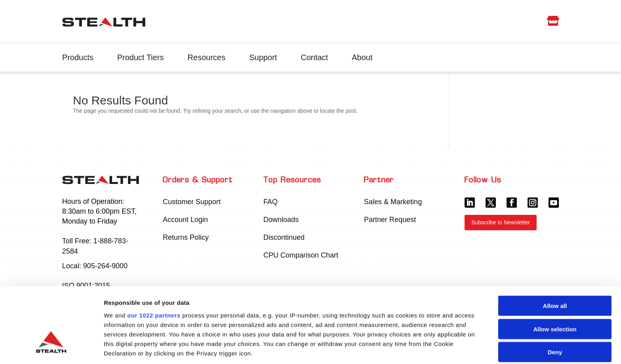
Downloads (281, 220)
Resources (207, 57)
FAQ (270, 202)
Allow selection (555, 271)
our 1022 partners (154, 257)
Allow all (555, 248)
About (362, 57)
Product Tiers (141, 57)
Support (263, 57)
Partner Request (390, 220)
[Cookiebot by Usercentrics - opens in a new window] (51, 349)
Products (78, 57)
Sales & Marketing (393, 202)
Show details (416, 348)
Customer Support (192, 202)
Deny (555, 295)
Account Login (185, 220)
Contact (314, 57)
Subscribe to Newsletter (501, 222)
